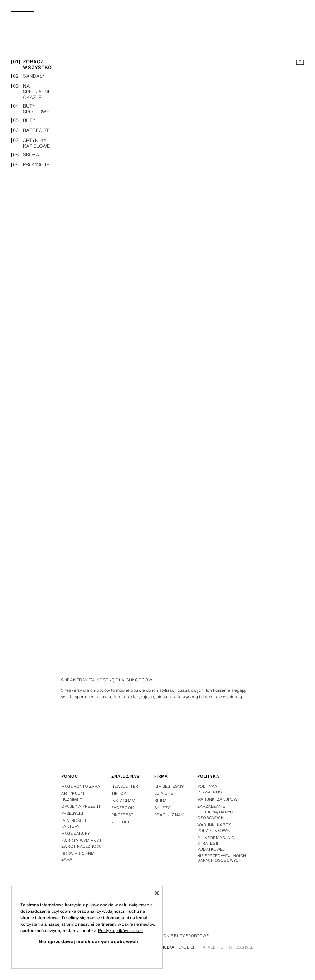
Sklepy (162, 808)
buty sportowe (30, 109)
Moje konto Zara (81, 786)
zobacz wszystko (31, 65)
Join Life (164, 793)
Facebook (123, 808)
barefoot (30, 131)
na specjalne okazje (31, 92)
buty (23, 121)
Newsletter (125, 786)
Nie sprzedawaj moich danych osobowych (222, 858)
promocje (30, 165)
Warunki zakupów (217, 799)
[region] (87, 927)
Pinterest (122, 815)
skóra (25, 155)
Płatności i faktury (74, 823)
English (187, 947)
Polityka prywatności (211, 789)
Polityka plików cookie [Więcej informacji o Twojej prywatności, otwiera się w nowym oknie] (120, 930)
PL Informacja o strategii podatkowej (216, 843)
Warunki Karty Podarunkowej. (215, 828)
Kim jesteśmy (169, 786)
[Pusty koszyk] (300, 63)
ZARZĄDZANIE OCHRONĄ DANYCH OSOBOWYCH (216, 812)
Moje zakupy (76, 833)
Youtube (121, 822)
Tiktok (119, 793)
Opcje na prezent (81, 806)
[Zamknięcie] (157, 893)
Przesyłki (72, 813)
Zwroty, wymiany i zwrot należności (82, 843)
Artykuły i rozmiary (73, 796)
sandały (28, 77)
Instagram (123, 801)
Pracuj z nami (170, 815)
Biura (161, 801)
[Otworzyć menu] (26, 16)
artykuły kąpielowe (31, 144)
